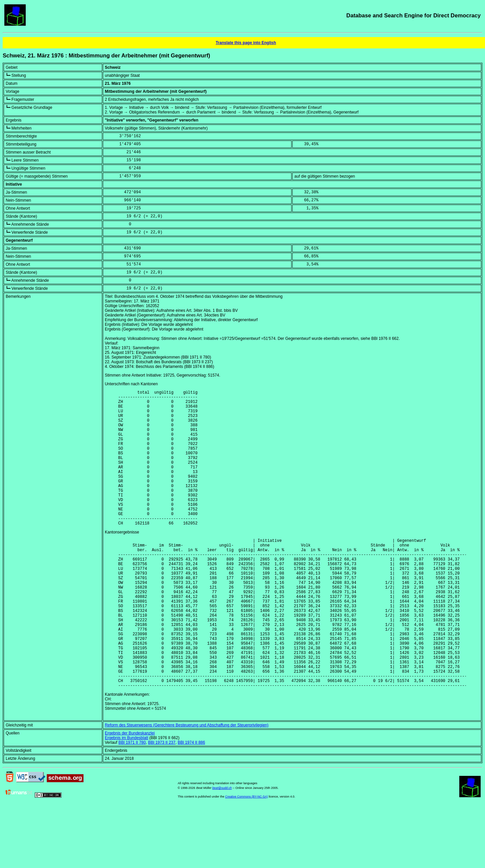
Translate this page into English (246, 43)
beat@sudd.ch (222, 849)
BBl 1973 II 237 (162, 804)
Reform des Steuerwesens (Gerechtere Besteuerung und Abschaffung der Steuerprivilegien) (187, 786)
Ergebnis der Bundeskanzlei (130, 794)
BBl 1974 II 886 (191, 804)
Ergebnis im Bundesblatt (127, 799)
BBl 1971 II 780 (132, 804)
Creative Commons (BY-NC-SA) (247, 858)
